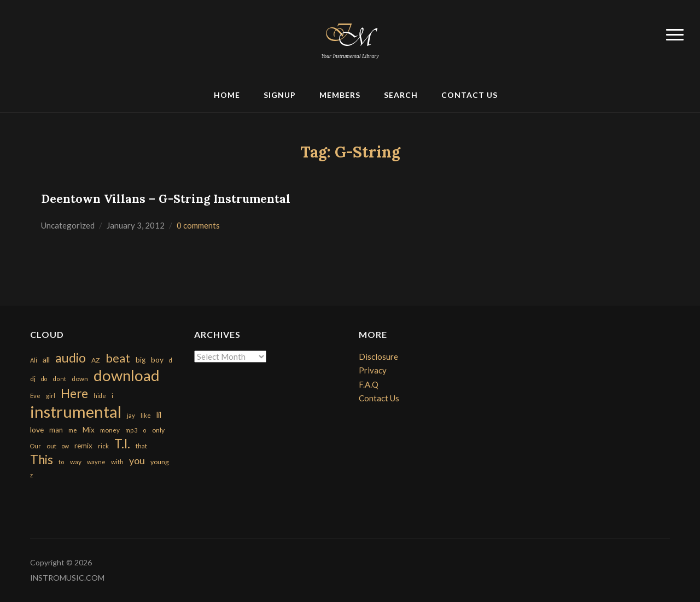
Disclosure (378, 356)
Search (401, 95)
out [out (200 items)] (51, 446)
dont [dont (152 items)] (59, 379)
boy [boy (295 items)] (157, 360)
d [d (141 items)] (171, 360)
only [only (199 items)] (158, 430)
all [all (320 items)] (46, 360)
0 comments (198, 225)
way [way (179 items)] (76, 462)
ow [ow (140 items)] (65, 446)
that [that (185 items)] (141, 446)
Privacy (373, 370)
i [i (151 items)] (112, 396)
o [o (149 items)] (145, 430)
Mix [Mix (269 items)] (89, 430)
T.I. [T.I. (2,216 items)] (122, 444)
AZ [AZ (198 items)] (96, 360)
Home (227, 95)
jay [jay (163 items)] (131, 415)
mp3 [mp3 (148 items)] (131, 430)
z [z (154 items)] (31, 475)
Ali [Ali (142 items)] (34, 360)
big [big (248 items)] (141, 360)
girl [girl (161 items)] (51, 396)
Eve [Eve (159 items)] (35, 396)
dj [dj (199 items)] (33, 379)
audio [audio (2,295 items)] (71, 358)
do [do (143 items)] (44, 379)
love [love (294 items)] (37, 429)
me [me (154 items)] (73, 430)
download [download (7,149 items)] (127, 375)
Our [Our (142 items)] (36, 446)
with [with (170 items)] (117, 462)
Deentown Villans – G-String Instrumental (166, 199)
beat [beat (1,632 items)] (118, 358)
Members (340, 95)
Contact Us (469, 95)
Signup (280, 95)
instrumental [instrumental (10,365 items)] (76, 411)
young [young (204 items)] (160, 462)
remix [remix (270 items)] (83, 446)
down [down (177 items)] (80, 378)
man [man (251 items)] (56, 430)
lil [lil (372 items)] (159, 414)
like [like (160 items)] (146, 415)
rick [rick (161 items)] (103, 446)
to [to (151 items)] (62, 462)
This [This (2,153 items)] (42, 460)
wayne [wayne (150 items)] (96, 462)
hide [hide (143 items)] (100, 396)
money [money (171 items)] (110, 430)
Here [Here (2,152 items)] (74, 393)
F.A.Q (369, 384)
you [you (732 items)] (137, 460)
